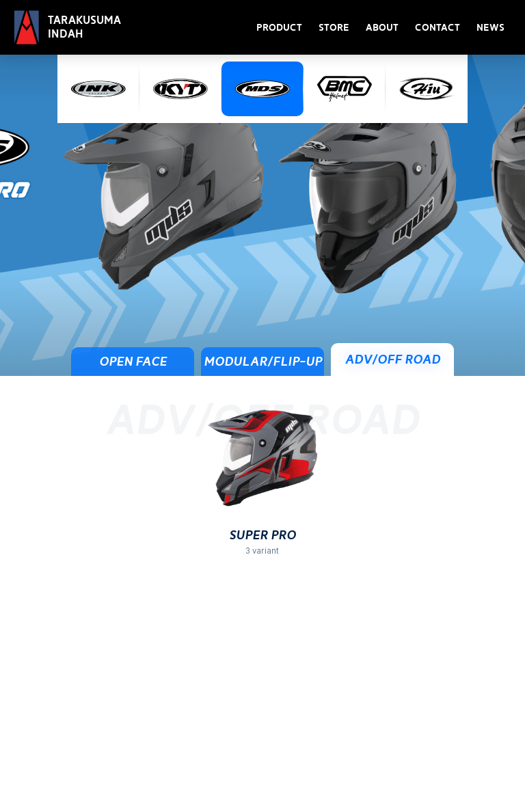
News (490, 28)
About (382, 28)
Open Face (133, 362)
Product (279, 28)
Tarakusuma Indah (84, 27)
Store (334, 28)
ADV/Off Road (393, 360)
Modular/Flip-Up (263, 362)
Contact (437, 28)
